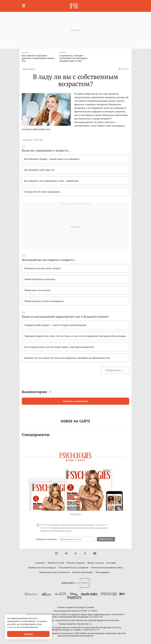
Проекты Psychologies (83, 572)
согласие (12, 627)
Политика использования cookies (107, 568)
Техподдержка (102, 572)
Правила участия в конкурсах (42, 568)
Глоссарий (111, 563)
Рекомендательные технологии (55, 572)
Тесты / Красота (29, 69)
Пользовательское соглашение (74, 568)
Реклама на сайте (56, 563)
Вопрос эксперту (96, 563)
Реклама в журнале (76, 563)
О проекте (40, 563)
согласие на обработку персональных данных (72, 525)
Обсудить (124, 69)
